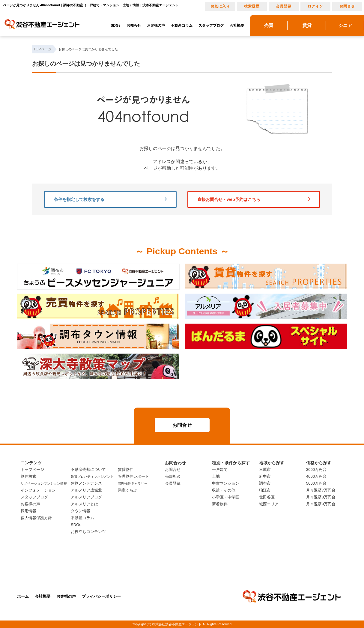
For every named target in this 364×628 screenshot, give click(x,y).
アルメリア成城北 (86, 490)
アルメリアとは (84, 504)
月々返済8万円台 (321, 497)
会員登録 (284, 6)
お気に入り (220, 6)
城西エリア (269, 504)
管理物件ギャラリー (133, 483)
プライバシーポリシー (101, 596)
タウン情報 (81, 511)
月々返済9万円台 (321, 504)
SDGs (116, 25)
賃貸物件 (126, 470)
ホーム (23, 596)
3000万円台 (316, 470)
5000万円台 (316, 483)
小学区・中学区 (226, 497)
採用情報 (28, 511)
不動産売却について (88, 470)
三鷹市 (265, 470)
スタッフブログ (211, 25)
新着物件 (220, 504)
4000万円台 (316, 476)
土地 (216, 476)
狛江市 (265, 490)
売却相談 (173, 476)
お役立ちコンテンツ (88, 532)
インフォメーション (38, 490)
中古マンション (226, 483)
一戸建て (220, 470)
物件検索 (28, 476)
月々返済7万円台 (321, 490)
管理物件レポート (133, 476)
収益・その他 (224, 490)
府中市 (265, 476)
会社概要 (237, 25)
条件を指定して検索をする (110, 199)
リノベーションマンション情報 (44, 483)
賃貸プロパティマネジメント (92, 477)
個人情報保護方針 (36, 518)
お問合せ (347, 6)
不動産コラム (182, 25)
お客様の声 (156, 25)
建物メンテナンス (86, 483)
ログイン (315, 6)
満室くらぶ (128, 490)
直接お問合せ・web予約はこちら (254, 199)
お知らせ (134, 25)
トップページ (32, 470)
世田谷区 (267, 497)
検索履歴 (252, 6)
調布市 (265, 483)
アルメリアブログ (86, 497)
